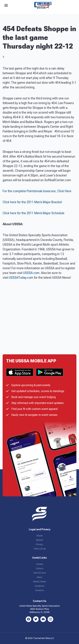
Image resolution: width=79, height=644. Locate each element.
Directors (40, 590)
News (39, 577)
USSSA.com (31, 273)
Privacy (39, 544)
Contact (39, 569)
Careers (40, 564)
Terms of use (39, 549)
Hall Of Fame (40, 573)
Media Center (40, 582)
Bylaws (40, 540)
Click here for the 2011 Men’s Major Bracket (32, 202)
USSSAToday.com (21, 278)
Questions (40, 586)
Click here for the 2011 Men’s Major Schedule (33, 213)
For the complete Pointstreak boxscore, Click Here (37, 191)
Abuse (39, 536)
